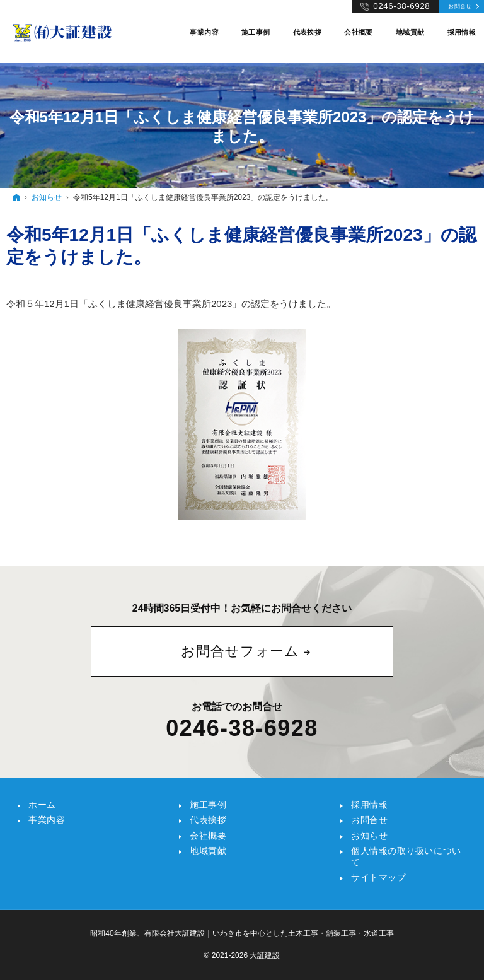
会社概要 (208, 836)
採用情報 (369, 805)
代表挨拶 (208, 820)
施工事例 (208, 805)
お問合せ (460, 6)
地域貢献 (208, 851)
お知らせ (369, 836)
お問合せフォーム (240, 651)
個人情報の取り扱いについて (406, 856)
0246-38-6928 (242, 728)
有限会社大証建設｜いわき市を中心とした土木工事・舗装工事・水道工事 (269, 933)
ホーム (42, 805)
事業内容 (47, 820)
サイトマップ (378, 877)
